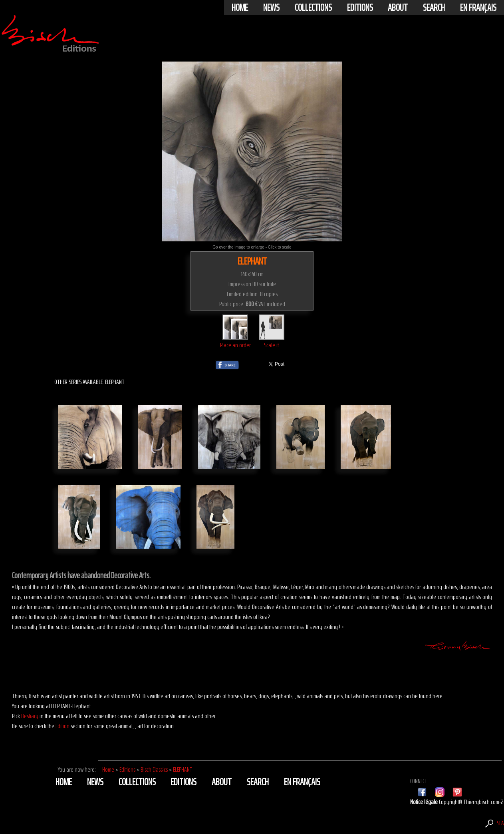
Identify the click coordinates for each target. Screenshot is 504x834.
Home (240, 8)
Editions (360, 8)
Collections (313, 8)
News (271, 8)
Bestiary (30, 716)
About (398, 8)
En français (478, 8)
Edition (63, 726)
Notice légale (425, 802)
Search (434, 8)
